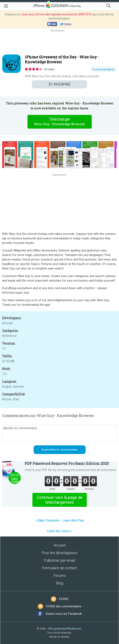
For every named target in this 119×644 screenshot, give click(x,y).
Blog (60, 583)
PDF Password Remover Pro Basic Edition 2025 (67, 463)
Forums (60, 576)
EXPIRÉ (59, 84)
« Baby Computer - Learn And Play (59, 520)
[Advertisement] (59, 42)
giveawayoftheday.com (68, 629)
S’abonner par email (59, 560)
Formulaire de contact (60, 568)
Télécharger (59, 122)
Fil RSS (64, 599)
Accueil (59, 545)
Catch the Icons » (59, 531)
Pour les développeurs (60, 553)
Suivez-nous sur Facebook (64, 614)
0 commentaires (104, 69)
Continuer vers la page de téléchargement (60, 500)
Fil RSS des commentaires (64, 606)
